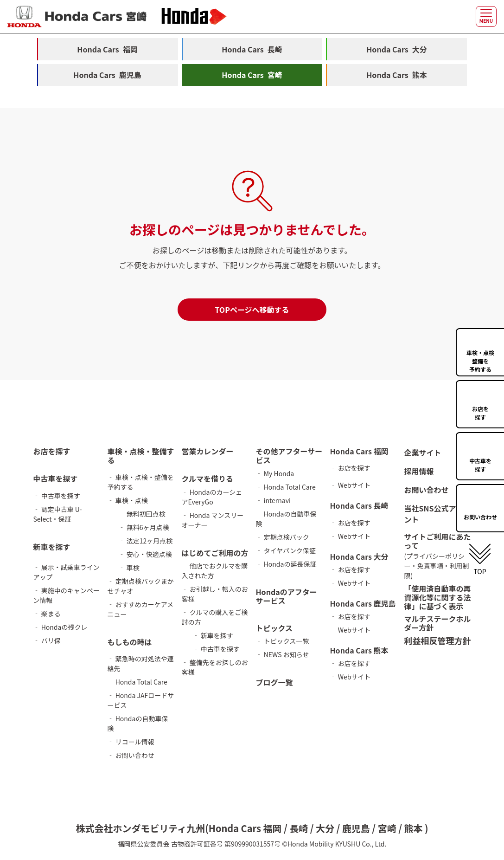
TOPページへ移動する (252, 310)
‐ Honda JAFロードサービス (141, 700)
